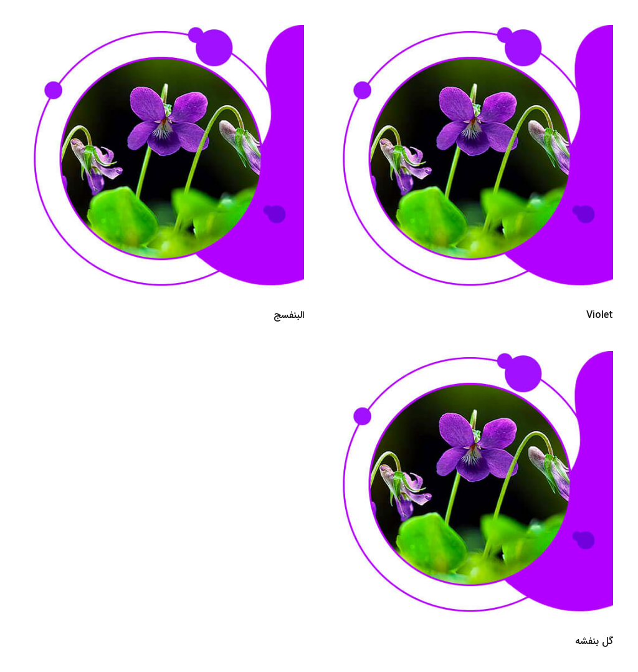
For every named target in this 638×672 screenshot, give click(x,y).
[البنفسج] (164, 33)
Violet (600, 315)
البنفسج (289, 315)
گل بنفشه (594, 641)
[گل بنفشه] (474, 359)
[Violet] (474, 33)
